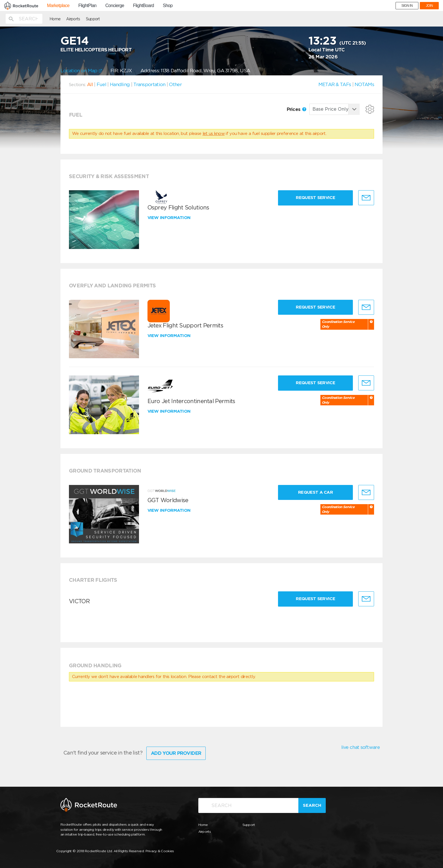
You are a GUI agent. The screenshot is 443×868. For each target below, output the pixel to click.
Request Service (315, 198)
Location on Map (81, 71)
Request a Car (315, 492)
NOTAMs (364, 84)
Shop (168, 6)
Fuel (101, 84)
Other (175, 84)
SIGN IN (407, 6)
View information (170, 218)
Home (55, 19)
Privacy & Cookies (160, 851)
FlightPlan (87, 6)
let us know (214, 134)
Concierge (115, 6)
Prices (297, 109)
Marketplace (58, 6)
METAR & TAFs (335, 84)
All (90, 84)
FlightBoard (144, 6)
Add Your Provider (176, 753)
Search (312, 805)
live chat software (361, 747)
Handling (120, 84)
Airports (73, 19)
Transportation (149, 84)
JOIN (429, 6)
